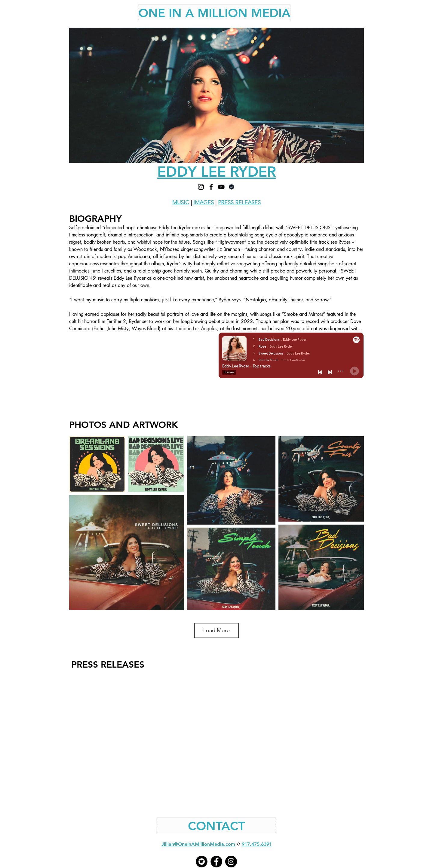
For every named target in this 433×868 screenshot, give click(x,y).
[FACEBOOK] (211, 187)
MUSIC (181, 203)
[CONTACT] (216, 826)
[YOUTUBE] (221, 187)
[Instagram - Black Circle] (231, 862)
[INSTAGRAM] (201, 187)
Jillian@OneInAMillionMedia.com (198, 844)
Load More (216, 630)
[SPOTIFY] (232, 187)
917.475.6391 (257, 844)
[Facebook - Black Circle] (216, 862)
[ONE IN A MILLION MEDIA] (214, 13)
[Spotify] (202, 862)
